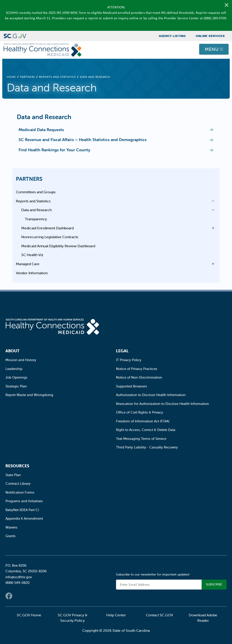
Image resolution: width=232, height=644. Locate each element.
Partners (28, 77)
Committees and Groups (36, 192)
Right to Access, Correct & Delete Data (146, 430)
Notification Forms (20, 492)
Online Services (210, 36)
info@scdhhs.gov (19, 577)
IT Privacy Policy (129, 360)
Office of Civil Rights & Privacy (140, 412)
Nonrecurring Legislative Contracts (50, 237)
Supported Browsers (132, 386)
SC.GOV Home (29, 615)
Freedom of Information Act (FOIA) (143, 421)
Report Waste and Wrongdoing (29, 395)
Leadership (14, 369)
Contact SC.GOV (159, 615)
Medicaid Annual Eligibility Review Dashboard (58, 246)
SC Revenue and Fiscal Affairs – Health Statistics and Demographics (83, 140)
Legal (122, 351)
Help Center (116, 615)
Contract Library (18, 484)
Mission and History (21, 360)
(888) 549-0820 (17, 583)
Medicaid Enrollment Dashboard (47, 228)
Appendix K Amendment (24, 518)
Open (212, 201)
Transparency (36, 219)
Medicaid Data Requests (41, 130)
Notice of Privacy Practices (137, 369)
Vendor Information (32, 273)
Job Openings (16, 377)
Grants (11, 536)
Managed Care (28, 264)
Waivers (11, 527)
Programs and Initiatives (24, 501)
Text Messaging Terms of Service (141, 439)
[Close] (227, 5)
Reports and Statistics (57, 77)
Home (11, 77)
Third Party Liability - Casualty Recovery (147, 447)
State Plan (13, 475)
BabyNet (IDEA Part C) (22, 510)
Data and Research (36, 210)
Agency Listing (172, 36)
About (12, 351)
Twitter (18, 596)
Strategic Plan (16, 386)
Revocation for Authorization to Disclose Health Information (162, 404)
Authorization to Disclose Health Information (151, 395)
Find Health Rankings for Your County (54, 150)
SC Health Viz (32, 255)
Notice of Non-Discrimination (139, 377)
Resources (17, 466)
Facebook (9, 596)
